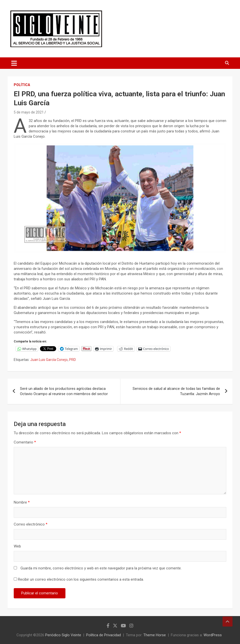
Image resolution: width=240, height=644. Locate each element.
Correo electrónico (31, 524)
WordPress (213, 635)
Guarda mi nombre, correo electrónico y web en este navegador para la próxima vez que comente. (101, 568)
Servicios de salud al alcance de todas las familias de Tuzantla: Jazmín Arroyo (176, 391)
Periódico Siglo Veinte (63, 635)
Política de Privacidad (104, 635)
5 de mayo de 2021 (29, 112)
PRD (73, 360)
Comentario (25, 442)
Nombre (22, 502)
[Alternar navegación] (14, 63)
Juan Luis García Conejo (49, 360)
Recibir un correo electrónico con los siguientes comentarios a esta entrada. (81, 579)
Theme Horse (155, 635)
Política (22, 85)
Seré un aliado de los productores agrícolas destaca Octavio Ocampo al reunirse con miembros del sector (64, 391)
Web (17, 546)
